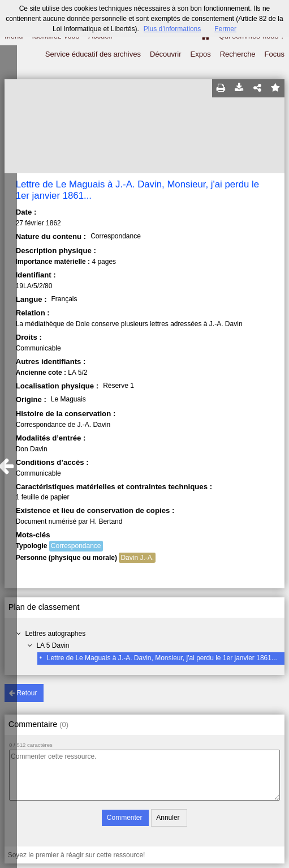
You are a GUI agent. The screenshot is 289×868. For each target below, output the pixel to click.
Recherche (238, 54)
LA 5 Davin (53, 645)
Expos (201, 54)
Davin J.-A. (137, 558)
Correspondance (76, 546)
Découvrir (166, 54)
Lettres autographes (55, 634)
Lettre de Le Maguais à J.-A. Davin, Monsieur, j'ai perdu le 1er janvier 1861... (162, 658)
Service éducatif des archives (93, 54)
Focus (275, 54)
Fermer (225, 29)
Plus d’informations (172, 29)
